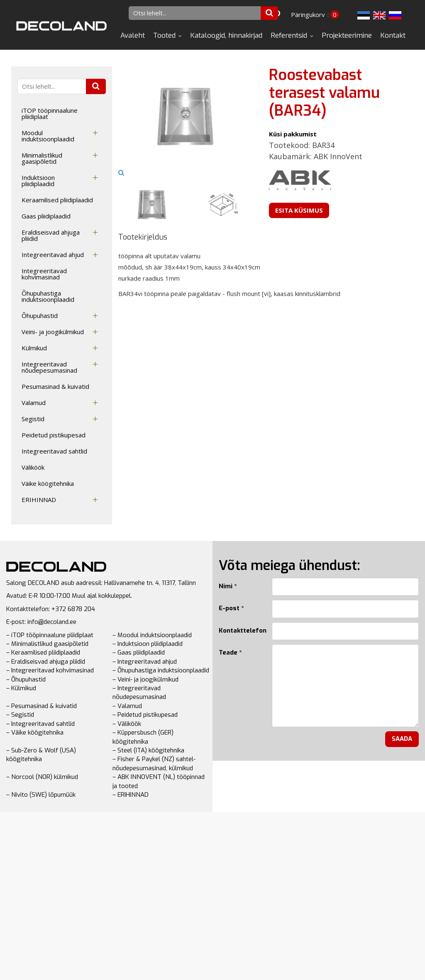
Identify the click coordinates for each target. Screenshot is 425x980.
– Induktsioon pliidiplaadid (148, 644)
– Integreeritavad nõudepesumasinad (139, 693)
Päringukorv (308, 15)
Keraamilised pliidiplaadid (57, 200)
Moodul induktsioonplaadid (48, 136)
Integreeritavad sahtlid (54, 451)
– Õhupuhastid (26, 679)
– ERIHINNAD (131, 795)
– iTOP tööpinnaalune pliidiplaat (50, 635)
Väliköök (33, 467)
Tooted (164, 35)
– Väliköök (127, 724)
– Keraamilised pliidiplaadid (43, 653)
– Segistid (20, 715)
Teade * (230, 653)
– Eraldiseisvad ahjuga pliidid (46, 662)
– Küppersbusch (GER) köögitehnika (143, 737)
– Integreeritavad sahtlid (40, 724)
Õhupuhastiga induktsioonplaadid (48, 296)
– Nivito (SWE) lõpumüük (41, 795)
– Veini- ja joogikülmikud (145, 679)
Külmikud (34, 348)
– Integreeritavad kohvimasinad (50, 670)
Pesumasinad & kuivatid (55, 386)
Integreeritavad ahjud (53, 255)
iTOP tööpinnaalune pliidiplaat (50, 113)
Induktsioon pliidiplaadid (38, 181)
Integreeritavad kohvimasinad (44, 274)
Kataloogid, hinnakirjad (226, 35)
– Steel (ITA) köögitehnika (148, 750)
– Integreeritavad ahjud (145, 662)
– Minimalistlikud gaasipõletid (47, 644)
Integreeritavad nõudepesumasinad (49, 367)
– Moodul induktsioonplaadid (152, 635)
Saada (402, 739)
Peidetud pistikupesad (54, 435)
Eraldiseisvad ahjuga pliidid (51, 235)
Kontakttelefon (239, 631)
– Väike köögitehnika (35, 733)
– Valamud (127, 706)
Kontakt (393, 35)
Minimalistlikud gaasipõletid (42, 158)
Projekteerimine (347, 35)
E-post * (231, 608)
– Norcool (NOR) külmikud (42, 777)
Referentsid (289, 35)
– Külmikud (21, 688)
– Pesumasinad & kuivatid (42, 706)
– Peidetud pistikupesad (145, 715)
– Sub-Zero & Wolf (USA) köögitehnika (41, 755)
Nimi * (228, 586)
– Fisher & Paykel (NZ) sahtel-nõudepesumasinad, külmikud (154, 763)
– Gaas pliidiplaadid (139, 653)
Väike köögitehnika (48, 483)
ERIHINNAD (39, 500)
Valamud (34, 403)
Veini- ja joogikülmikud (53, 332)
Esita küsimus (299, 210)
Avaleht (133, 35)
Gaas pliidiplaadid (46, 216)
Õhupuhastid (40, 315)
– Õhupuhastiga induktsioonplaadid (161, 670)
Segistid (33, 419)
